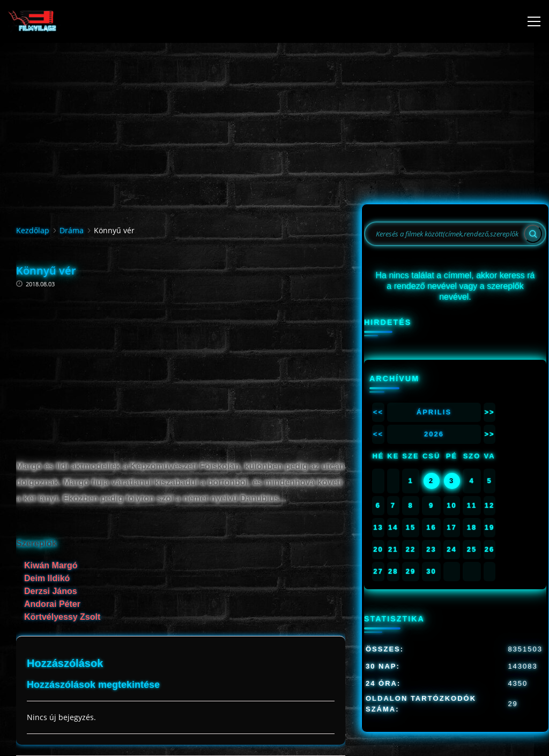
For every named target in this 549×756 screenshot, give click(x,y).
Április (434, 412)
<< (378, 412)
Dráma (72, 230)
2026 (434, 434)
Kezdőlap (33, 230)
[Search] (533, 234)
